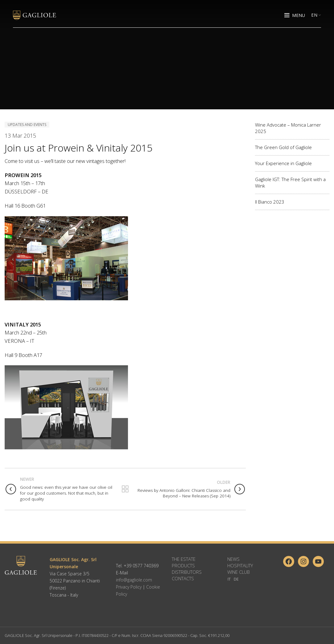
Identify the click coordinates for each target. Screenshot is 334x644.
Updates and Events (27, 125)
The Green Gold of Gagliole (283, 147)
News (233, 559)
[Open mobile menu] (295, 15)
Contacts (183, 578)
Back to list (125, 489)
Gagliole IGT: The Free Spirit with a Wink (290, 182)
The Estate (184, 559)
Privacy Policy (129, 587)
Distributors (187, 572)
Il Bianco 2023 (270, 202)
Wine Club (239, 572)
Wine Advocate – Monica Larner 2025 (288, 128)
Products (183, 565)
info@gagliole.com (134, 580)
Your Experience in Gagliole (283, 163)
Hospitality (240, 565)
